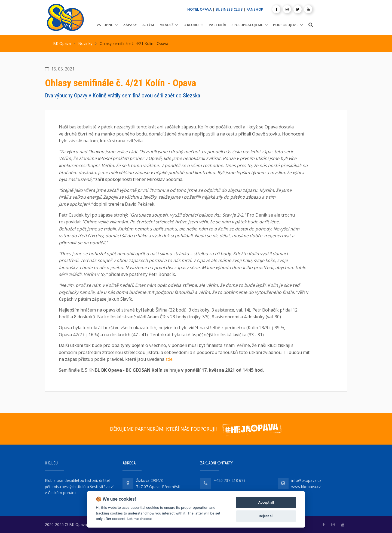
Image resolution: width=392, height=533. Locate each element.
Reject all (266, 516)
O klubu (191, 25)
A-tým (148, 25)
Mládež (166, 25)
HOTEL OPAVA (200, 9)
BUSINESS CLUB (229, 9)
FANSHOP (255, 9)
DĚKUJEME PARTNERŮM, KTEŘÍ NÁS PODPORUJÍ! (163, 429)
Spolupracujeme (247, 25)
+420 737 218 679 (230, 480)
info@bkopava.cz (306, 480)
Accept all (266, 502)
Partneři (217, 25)
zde (169, 359)
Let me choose (140, 519)
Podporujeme (286, 25)
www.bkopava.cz (306, 487)
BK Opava (62, 43)
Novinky (85, 43)
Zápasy (130, 25)
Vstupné (105, 25)
